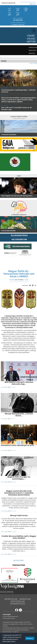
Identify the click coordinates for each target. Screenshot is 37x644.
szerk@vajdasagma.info (12, 616)
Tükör (31, 36)
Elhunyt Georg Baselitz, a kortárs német (19, 415)
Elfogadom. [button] (30, 638)
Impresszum (33, 47)
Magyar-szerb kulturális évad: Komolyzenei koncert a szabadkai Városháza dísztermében (19, 493)
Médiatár (32, 53)
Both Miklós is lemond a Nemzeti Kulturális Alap (19, 383)
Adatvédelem (18, 601)
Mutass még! (18, 560)
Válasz (31, 39)
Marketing (32, 50)
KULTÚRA (12, 280)
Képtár (31, 42)
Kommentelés (18, 604)
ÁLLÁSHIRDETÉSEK (19, 235)
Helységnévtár (19, 239)
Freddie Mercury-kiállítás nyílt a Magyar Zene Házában (19, 537)
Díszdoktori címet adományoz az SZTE (18, 445)
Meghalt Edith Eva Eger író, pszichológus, (19, 478)
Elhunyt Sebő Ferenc (19, 515)
